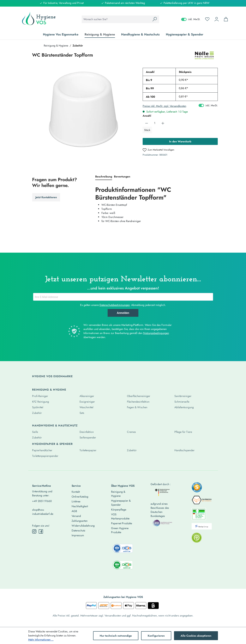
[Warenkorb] (226, 19)
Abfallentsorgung (184, 407)
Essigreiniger (87, 402)
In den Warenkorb (180, 141)
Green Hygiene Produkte (120, 530)
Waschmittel (86, 407)
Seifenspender (88, 437)
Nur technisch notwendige (116, 636)
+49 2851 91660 (42, 501)
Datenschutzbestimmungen (115, 305)
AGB (74, 511)
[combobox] (116, 19)
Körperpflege (119, 510)
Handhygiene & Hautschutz (55, 425)
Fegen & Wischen (137, 407)
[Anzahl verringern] (147, 123)
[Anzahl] (155, 123)
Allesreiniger (87, 396)
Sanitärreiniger (183, 396)
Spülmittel (38, 407)
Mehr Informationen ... (41, 640)
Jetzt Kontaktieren (46, 197)
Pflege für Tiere (183, 432)
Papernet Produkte (122, 523)
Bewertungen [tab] (122, 176)
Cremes (131, 432)
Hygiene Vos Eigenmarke (52, 376)
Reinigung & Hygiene (49, 390)
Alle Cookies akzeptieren (196, 636)
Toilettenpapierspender (45, 456)
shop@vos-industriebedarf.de (43, 512)
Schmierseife (182, 402)
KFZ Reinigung (41, 402)
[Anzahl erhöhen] (163, 123)
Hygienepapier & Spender (52, 444)
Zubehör (37, 413)
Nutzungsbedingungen (156, 333)
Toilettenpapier (88, 450)
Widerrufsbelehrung (83, 526)
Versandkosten (113, 616)
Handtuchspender (184, 450)
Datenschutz (78, 530)
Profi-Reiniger (40, 396)
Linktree (76, 501)
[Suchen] (155, 19)
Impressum (78, 535)
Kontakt (76, 492)
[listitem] (197, 488)
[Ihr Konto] (217, 19)
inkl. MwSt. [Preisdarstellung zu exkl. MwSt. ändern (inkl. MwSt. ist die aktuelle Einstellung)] (191, 19)
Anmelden (123, 313)
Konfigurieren (156, 636)
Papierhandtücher (42, 450)
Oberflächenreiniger (139, 396)
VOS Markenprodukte (120, 516)
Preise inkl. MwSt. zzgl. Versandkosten (164, 106)
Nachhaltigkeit (80, 506)
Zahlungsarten (80, 521)
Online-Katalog (80, 497)
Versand (76, 516)
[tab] (104, 177)
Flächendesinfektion (138, 402)
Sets (82, 413)
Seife (35, 432)
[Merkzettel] (207, 19)
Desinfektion (87, 432)
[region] (84, 109)
